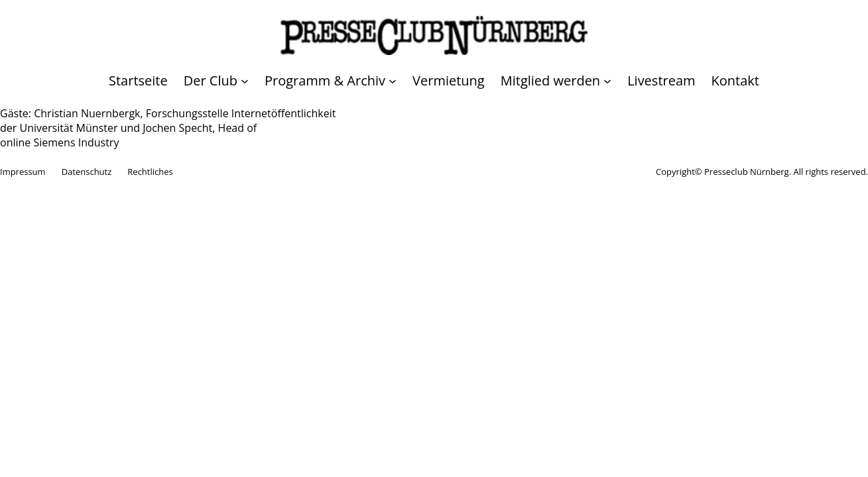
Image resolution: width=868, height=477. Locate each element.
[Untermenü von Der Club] (216, 80)
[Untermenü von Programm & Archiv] (331, 80)
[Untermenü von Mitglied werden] (556, 80)
